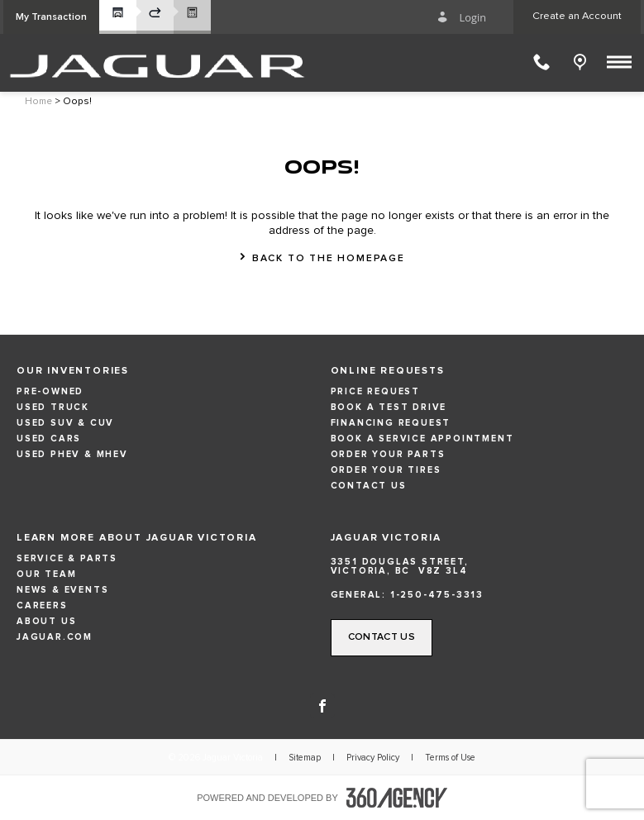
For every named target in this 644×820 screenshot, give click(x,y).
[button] (51, 17)
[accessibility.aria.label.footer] (397, 798)
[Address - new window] (479, 566)
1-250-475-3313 (437, 595)
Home (38, 102)
